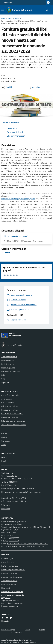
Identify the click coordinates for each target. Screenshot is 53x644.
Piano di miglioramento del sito (13, 570)
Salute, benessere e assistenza (13, 421)
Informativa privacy (9, 584)
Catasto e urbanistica (9, 402)
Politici (4, 375)
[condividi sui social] (7, 87)
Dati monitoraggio (8, 630)
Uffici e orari (6, 505)
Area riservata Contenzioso (12, 577)
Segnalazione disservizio (11, 600)
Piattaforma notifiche (10, 566)
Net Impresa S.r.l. (25, 640)
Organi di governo (8, 368)
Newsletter (6, 621)
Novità (10, 18)
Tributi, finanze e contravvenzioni (14, 425)
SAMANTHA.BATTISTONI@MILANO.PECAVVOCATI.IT (28, 544)
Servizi (27, 630)
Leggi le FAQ (6, 598)
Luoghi (4, 457)
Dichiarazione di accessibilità (12, 592)
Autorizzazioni (7, 399)
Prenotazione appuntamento (12, 603)
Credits (42, 630)
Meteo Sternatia (8, 562)
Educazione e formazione (11, 410)
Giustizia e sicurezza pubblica (12, 414)
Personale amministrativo (11, 371)
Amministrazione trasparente (13, 595)
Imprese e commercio (10, 417)
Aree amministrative (9, 357)
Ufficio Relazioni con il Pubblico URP (15, 501)
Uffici (3, 379)
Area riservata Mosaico (10, 573)
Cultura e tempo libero (10, 406)
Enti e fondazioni (8, 364)
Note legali (6, 588)
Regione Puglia (8, 3)
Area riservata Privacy (10, 581)
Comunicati (6, 441)
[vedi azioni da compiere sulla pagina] (34, 87)
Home (3, 18)
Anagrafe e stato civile (10, 395)
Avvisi (4, 445)
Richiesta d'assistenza (10, 606)
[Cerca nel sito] (46, 10)
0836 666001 (14, 482)
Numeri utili (6, 509)
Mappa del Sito (16, 632)
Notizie (17, 18)
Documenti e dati (8, 360)
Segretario (5, 382)
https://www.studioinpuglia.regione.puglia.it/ (18, 199)
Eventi (4, 461)
